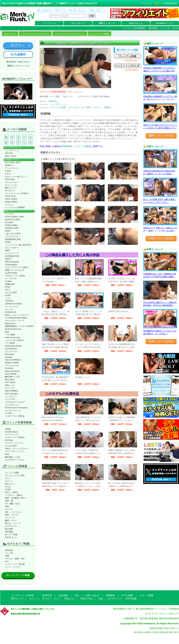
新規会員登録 (171, 3)
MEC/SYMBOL (12, 391)
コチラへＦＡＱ (22, 66)
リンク (175, 614)
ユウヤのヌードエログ (15, 402)
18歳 (7, 556)
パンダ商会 (10, 343)
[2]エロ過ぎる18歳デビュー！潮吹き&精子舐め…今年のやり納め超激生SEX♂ (160, 305)
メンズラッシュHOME (22, 595)
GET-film (9, 153)
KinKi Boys (10, 179)
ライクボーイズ (12, 405)
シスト (8, 298)
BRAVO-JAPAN (12, 363)
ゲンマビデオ (11, 278)
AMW (7, 250)
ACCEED (9, 222)
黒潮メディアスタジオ (15, 270)
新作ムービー (18, 599)
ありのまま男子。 (14, 234)
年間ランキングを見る (161, 342)
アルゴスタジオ (12, 236)
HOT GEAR (10, 382)
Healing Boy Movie (13, 346)
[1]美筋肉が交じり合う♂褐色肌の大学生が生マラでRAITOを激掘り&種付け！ (160, 277)
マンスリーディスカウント (35, 34)
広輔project (10, 284)
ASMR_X (9, 165)
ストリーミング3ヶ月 (127, 66)
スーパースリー (12, 307)
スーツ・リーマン (13, 567)
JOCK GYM (10, 196)
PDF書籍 (9, 532)
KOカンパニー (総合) (15, 276)
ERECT (8, 259)
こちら (80, 92)
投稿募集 (110, 595)
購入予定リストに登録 (127, 50)
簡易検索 (65, 146)
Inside (8, 242)
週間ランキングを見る (161, 136)
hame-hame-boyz (13, 337)
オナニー (9, 481)
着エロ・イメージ (13, 523)
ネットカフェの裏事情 (15, 207)
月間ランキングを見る (161, 239)
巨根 (7, 506)
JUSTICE (9, 301)
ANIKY (8, 231)
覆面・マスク (11, 520)
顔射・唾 (9, 501)
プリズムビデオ (12, 366)
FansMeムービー (165, 23)
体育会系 (9, 550)
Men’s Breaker (11, 394)
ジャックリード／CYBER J (17, 193)
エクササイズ (11, 526)
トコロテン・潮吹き (14, 495)
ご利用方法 (45, 11)
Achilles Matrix (11, 225)
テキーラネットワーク (15, 321)
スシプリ (9, 309)
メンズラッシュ (12, 150)
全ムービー (10, 34)
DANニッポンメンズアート (17, 315)
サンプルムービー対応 (15, 475)
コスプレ (9, 509)
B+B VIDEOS (11, 349)
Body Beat (10, 379)
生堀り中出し (87, 599)
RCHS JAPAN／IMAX (15, 217)
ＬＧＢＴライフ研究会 (15, 416)
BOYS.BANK (11, 374)
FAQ (77, 595)
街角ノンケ (10, 385)
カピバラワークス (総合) (17, 267)
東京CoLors (10, 323)
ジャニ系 (9, 553)
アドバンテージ (12, 168)
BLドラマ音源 (11, 534)
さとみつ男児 (11, 292)
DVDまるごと (136, 23)
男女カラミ (10, 484)
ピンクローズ (11, 351)
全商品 (8, 429)
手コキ (8, 487)
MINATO (53, 101)
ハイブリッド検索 (100, 34)
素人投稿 (9, 529)
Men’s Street (11, 156)
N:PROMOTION (12, 256)
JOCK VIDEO (11, 199)
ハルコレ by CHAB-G (14, 340)
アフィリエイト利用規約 (166, 609)
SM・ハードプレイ (13, 512)
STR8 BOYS (11, 312)
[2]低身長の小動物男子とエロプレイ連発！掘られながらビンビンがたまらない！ (160, 99)
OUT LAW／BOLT (13, 162)
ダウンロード (78, 23)
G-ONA (8, 281)
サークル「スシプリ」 (15, 443)
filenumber (10, 354)
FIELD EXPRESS (13, 360)
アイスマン (10, 214)
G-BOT (8, 295)
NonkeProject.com (13, 329)
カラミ (8, 478)
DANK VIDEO (11, 202)
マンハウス (10, 388)
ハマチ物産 (10, 335)
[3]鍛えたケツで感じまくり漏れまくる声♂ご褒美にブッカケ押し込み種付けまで (160, 231)
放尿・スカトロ (12, 515)
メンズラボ (10, 399)
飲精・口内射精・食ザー (16, 498)
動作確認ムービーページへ (18, 92)
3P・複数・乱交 (12, 504)
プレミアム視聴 (12, 473)
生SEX (8, 489)
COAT (8, 287)
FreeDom (9, 368)
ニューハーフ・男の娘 (15, 564)
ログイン (158, 3)
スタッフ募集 (146, 595)
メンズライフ (11, 396)
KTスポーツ (10, 191)
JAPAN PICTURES (14, 304)
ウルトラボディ (12, 248)
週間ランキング (107, 23)
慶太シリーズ (11, 188)
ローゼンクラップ (13, 410)
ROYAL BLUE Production (16, 408)
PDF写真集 (131, 599)
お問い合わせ (77, 11)
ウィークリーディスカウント (70, 34)
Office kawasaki (12, 262)
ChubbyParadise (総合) (16, 318)
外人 (7, 561)
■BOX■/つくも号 (13, 377)
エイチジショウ (12, 253)
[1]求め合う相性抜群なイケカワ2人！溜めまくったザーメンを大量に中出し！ (160, 71)
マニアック (10, 518)
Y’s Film (9, 413)
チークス (9, 205)
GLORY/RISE (11, 273)
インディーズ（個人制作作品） (19, 245)
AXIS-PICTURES (13, 220)
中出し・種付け (12, 492)
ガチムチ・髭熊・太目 (15, 559)
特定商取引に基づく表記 (127, 609)
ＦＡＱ (60, 11)
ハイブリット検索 (80, 146)
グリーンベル (11, 185)
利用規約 (147, 609)
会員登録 (63, 595)
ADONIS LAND (12, 228)
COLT (8, 290)
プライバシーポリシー (158, 614)
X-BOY (8, 171)
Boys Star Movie (12, 371)
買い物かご (97, 11)
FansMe (9, 357)
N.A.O (8, 174)
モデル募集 (127, 595)
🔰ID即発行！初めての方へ (18, 62)
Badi (7, 332)
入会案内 (18, 54)
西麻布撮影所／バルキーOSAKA (19, 326)
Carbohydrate (11, 265)
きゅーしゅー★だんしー (16, 177)
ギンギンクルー (12, 182)
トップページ (49, 23)
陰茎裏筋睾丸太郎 (13, 239)
